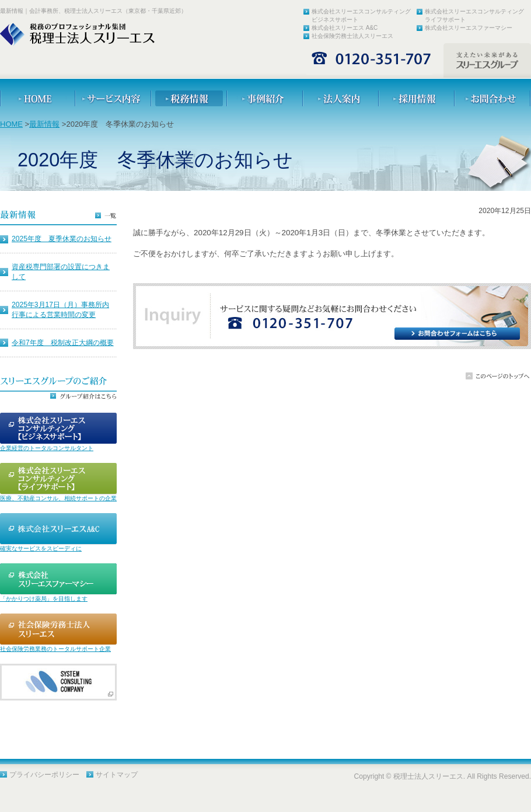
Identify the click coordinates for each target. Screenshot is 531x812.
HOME (11, 124)
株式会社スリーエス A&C (345, 28)
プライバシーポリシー (44, 775)
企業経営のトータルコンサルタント (47, 448)
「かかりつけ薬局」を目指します (44, 599)
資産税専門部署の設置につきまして (61, 272)
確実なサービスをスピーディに (41, 548)
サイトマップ (117, 775)
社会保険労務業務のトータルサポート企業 (55, 649)
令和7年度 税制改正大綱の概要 (63, 343)
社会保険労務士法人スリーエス (352, 36)
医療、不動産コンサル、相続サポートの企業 (58, 498)
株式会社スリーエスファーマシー (469, 28)
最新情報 (44, 124)
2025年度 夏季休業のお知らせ (62, 239)
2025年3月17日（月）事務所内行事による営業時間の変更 (60, 310)
